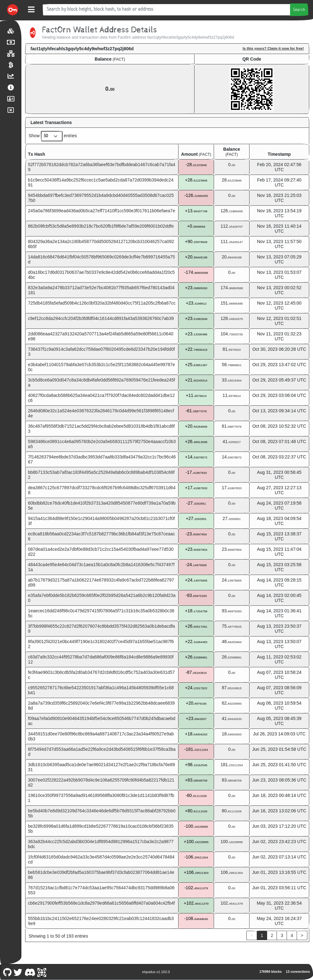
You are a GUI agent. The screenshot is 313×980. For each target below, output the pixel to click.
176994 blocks (270, 972)
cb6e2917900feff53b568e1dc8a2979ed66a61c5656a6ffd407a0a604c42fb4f (101, 903)
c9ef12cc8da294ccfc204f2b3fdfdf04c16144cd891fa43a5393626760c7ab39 (101, 318)
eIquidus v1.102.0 (156, 972)
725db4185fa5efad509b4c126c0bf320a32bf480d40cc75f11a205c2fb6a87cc (102, 303)
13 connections (298, 972)
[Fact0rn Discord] (30, 972)
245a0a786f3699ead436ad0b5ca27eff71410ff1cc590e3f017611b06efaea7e (102, 211)
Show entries (53, 136)
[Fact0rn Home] (13, 10)
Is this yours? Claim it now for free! (273, 48)
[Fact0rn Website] (42, 972)
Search (299, 10)
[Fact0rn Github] (7, 972)
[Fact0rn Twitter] (18, 972)
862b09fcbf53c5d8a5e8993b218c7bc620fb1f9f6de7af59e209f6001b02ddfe (101, 226)
